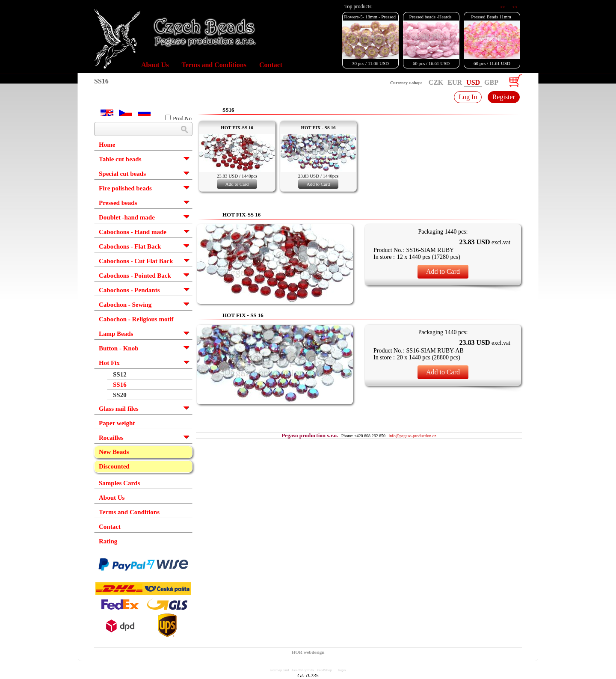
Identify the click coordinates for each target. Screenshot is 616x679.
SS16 (120, 385)
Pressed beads (118, 203)
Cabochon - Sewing (125, 305)
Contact (271, 65)
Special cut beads (122, 174)
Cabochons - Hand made (133, 232)
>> (515, 7)
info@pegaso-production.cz (413, 436)
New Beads (114, 452)
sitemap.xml (280, 670)
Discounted (114, 466)
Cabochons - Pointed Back (135, 276)
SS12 (120, 374)
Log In (468, 97)
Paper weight (117, 423)
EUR (455, 82)
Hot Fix (109, 363)
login (342, 670)
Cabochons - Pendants (129, 290)
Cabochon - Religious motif (136, 319)
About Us (155, 65)
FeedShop (324, 670)
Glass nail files (119, 409)
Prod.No (178, 118)
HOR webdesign (308, 652)
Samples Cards (119, 483)
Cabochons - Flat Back (130, 246)
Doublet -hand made (127, 217)
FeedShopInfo (303, 670)
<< (503, 7)
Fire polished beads (125, 188)
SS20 (120, 395)
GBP (491, 82)
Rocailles (111, 438)
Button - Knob (119, 348)
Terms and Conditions (214, 65)
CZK (436, 82)
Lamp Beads (116, 334)
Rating (108, 541)
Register (504, 97)
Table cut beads (120, 159)
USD (473, 82)
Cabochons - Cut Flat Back (136, 261)
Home (107, 145)
